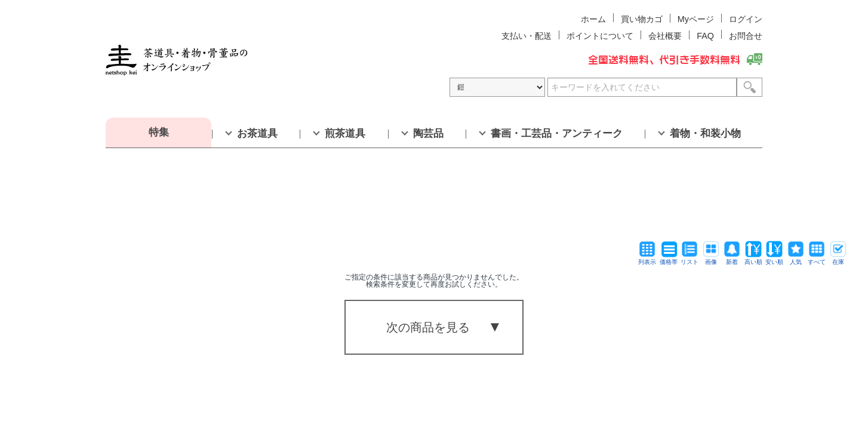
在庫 (838, 259)
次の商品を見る (428, 327)
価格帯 (669, 259)
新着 (732, 259)
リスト (690, 259)
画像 (711, 259)
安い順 (774, 259)
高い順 (753, 259)
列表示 (647, 259)
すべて (817, 259)
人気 (796, 259)
